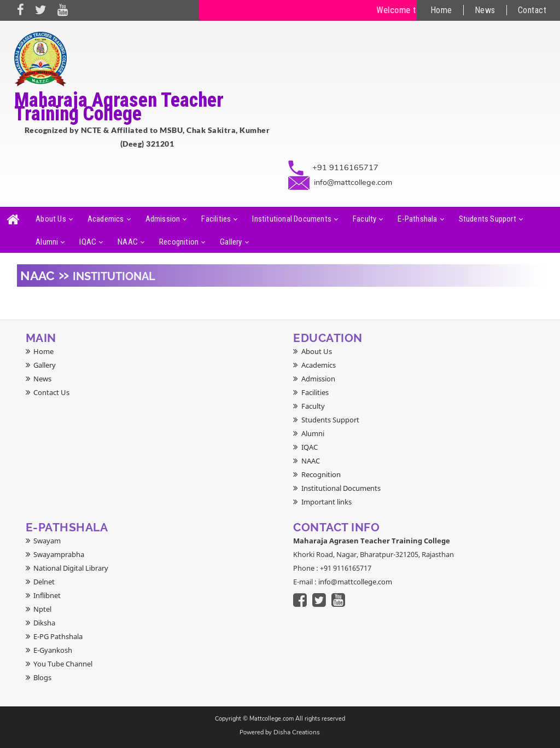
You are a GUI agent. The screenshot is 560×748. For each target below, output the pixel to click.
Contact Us (51, 392)
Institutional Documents (292, 219)
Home (441, 10)
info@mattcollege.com (353, 182)
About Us (51, 219)
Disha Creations (297, 732)
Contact (532, 10)
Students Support (488, 219)
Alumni (47, 242)
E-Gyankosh (53, 650)
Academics (106, 219)
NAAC (128, 242)
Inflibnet (47, 595)
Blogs (42, 677)
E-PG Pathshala (58, 636)
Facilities (216, 219)
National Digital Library (71, 568)
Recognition (179, 242)
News (485, 10)
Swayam (47, 541)
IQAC (88, 242)
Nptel (42, 609)
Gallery (231, 242)
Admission (163, 219)
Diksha (44, 623)
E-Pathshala (417, 219)
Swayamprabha (59, 554)
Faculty (364, 219)
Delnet (44, 582)
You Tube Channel (63, 664)
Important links (326, 502)
